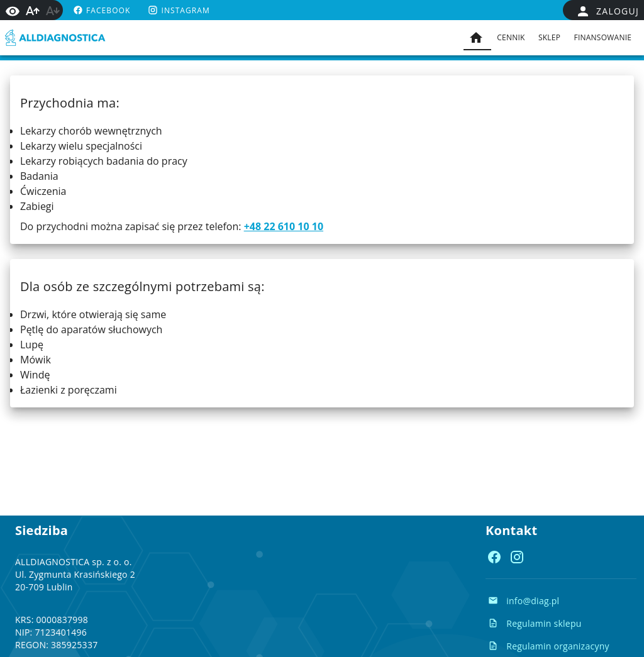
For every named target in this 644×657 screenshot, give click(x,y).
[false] (607, 11)
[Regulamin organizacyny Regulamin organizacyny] (549, 646)
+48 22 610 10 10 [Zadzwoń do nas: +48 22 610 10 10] (284, 226)
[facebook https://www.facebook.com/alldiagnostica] (100, 10)
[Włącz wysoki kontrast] (13, 10)
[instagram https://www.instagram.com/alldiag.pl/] (177, 10)
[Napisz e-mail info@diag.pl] (524, 600)
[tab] (477, 38)
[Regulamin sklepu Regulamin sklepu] (535, 623)
